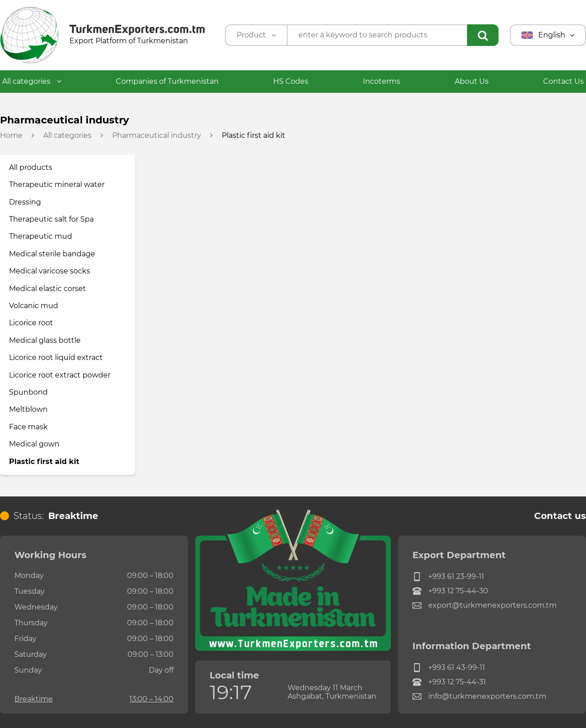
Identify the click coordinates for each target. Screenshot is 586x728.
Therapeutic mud (41, 236)
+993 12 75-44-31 (449, 682)
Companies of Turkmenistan (167, 81)
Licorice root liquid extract (56, 357)
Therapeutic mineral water (57, 184)
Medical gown (34, 444)
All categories (32, 81)
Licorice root (31, 323)
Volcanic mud (34, 306)
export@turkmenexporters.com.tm (485, 605)
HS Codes (291, 81)
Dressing (25, 202)
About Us (472, 81)
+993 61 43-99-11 (449, 668)
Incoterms (382, 81)
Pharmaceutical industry (157, 136)
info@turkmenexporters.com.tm (479, 696)
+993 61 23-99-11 (448, 577)
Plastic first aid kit (44, 462)
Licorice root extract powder (60, 375)
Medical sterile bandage (52, 254)
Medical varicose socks (50, 271)
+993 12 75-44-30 (450, 591)
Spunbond (28, 392)
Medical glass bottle (45, 340)
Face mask (28, 427)
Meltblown (28, 409)
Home (11, 136)
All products (31, 167)
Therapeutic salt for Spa (51, 219)
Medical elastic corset (48, 289)
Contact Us (563, 81)
